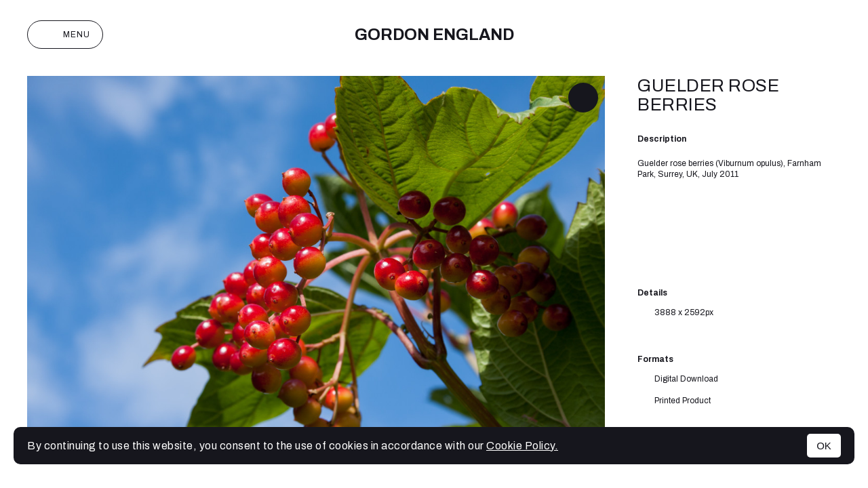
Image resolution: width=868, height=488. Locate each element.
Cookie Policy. (522, 446)
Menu (65, 35)
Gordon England (434, 35)
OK (824, 446)
